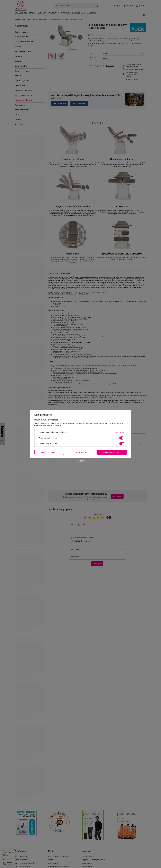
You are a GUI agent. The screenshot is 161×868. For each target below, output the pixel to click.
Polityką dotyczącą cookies (84, 423)
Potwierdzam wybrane (49, 452)
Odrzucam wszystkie (80, 452)
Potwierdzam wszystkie (112, 452)
